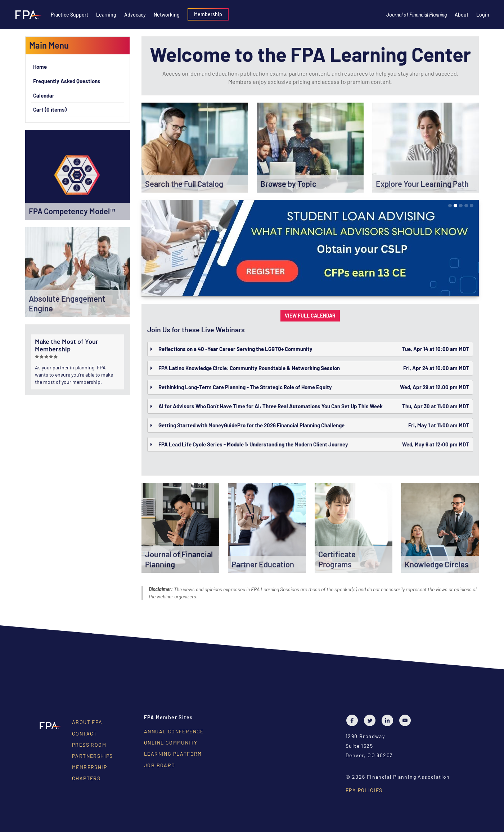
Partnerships (93, 756)
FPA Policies (364, 790)
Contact (85, 734)
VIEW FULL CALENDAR (310, 316)
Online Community (171, 743)
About (462, 15)
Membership (208, 14)
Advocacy (135, 15)
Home (40, 67)
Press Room (89, 745)
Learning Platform (173, 754)
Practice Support (69, 15)
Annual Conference (174, 731)
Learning (106, 15)
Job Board (160, 765)
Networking (167, 15)
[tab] (310, 349)
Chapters (86, 778)
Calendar (44, 95)
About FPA (87, 722)
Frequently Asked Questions (67, 81)
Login (483, 15)
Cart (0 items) (50, 109)
